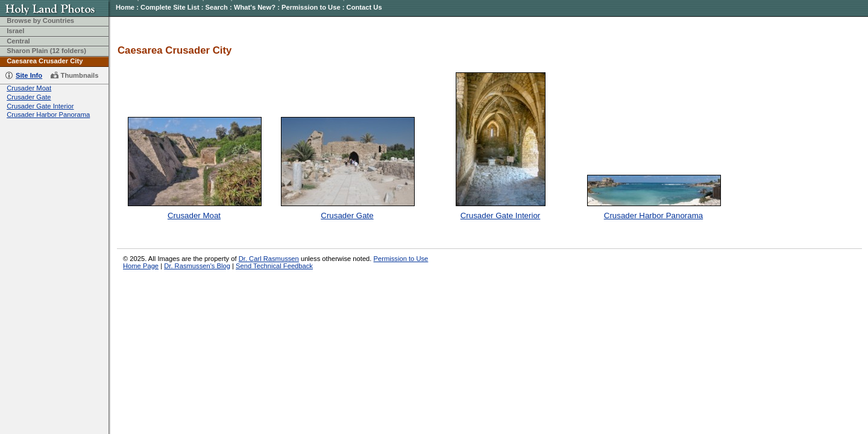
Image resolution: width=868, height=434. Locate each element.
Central (18, 41)
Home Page (141, 266)
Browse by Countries (40, 20)
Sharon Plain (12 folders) (46, 51)
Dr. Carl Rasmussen (269, 259)
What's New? (255, 7)
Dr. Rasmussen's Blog (197, 266)
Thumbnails (80, 75)
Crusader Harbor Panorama (48, 115)
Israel (15, 31)
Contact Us (364, 7)
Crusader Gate (29, 97)
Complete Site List (170, 7)
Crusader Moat (29, 88)
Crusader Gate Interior (40, 106)
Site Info (29, 75)
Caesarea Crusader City (45, 61)
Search (217, 7)
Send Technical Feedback (274, 266)
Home (125, 7)
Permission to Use (311, 7)
